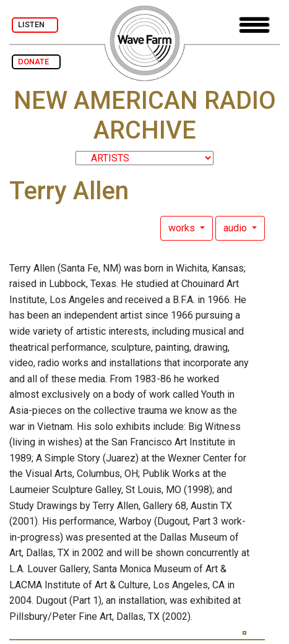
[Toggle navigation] (254, 25)
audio (236, 228)
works (183, 228)
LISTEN (35, 24)
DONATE (36, 62)
